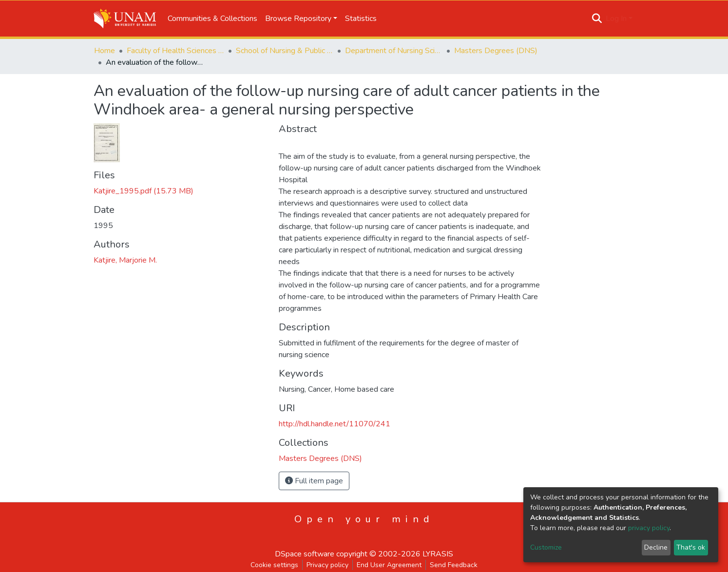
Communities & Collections (212, 19)
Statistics (361, 19)
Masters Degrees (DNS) (496, 51)
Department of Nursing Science (394, 51)
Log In (616, 19)
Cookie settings (274, 565)
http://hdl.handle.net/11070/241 (335, 424)
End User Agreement (389, 565)
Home (105, 51)
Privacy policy (327, 565)
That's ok (691, 547)
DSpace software (305, 554)
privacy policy (649, 528)
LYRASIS (438, 554)
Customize (546, 547)
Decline (656, 547)
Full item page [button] (314, 481)
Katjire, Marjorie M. (125, 260)
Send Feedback (454, 565)
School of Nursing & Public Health (285, 51)
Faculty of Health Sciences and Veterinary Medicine (175, 51)
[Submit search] (597, 19)
